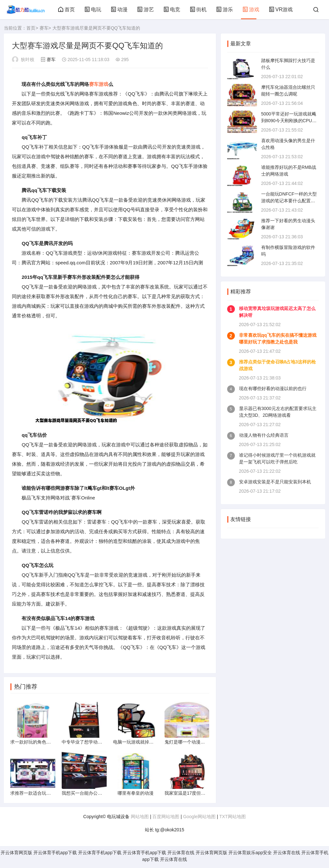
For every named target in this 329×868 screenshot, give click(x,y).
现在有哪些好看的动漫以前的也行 (273, 388)
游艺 (146, 9)
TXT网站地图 (232, 818)
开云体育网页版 (16, 854)
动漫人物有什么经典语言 (264, 435)
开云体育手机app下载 (55, 854)
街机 (198, 9)
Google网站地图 (199, 818)
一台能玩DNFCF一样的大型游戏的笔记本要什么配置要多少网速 (289, 201)
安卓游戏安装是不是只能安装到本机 (275, 482)
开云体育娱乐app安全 (250, 854)
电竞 (172, 9)
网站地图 (140, 818)
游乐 (225, 9)
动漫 (119, 9)
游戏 (251, 9)
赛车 (44, 28)
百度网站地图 (166, 818)
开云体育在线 (181, 854)
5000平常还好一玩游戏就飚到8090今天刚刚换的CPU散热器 (289, 121)
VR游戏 (281, 9)
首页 (67, 9)
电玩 (93, 9)
